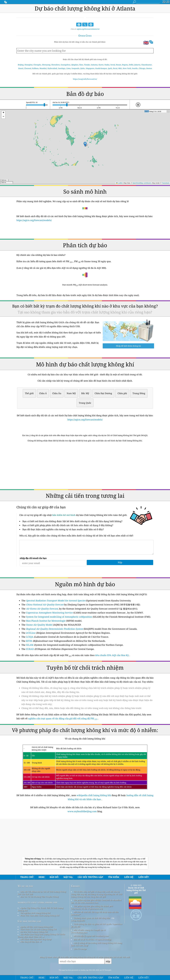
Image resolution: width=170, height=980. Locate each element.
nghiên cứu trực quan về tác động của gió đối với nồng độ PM (63, 718)
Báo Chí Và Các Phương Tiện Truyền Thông (39, 897)
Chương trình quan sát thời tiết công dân (92, 918)
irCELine (31, 633)
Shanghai (28, 65)
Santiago (62, 68)
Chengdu (37, 65)
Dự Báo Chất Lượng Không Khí (34, 932)
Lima (68, 68)
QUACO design (80, 949)
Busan (119, 65)
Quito (83, 68)
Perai (115, 68)
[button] (85, 144)
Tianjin (87, 65)
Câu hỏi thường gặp (29, 921)
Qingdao (75, 65)
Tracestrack (166, 183)
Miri (120, 68)
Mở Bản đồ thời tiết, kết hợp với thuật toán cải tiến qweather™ (95, 913)
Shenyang (46, 65)
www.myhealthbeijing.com (82, 811)
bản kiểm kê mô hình (64, 515)
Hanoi (21, 68)
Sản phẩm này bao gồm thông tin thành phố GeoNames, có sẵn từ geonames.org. (92, 907)
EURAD (30, 649)
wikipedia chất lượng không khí (94, 795)
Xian (81, 65)
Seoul (113, 65)
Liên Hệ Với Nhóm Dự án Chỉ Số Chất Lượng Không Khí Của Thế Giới (42, 893)
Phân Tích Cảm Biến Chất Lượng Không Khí (40, 915)
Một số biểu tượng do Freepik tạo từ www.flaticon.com (88, 931)
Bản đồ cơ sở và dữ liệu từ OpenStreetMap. (93, 939)
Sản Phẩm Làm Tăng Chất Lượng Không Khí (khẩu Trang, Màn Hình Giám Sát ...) (41, 935)
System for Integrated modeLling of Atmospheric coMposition (59, 617)
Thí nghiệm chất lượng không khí (35, 913)
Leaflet (119, 183)
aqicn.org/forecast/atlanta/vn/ (88, 29)
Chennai (28, 68)
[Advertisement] (85, 466)
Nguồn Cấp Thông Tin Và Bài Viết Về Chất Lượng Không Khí (40, 909)
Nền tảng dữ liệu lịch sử (31, 942)
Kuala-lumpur (101, 68)
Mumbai (43, 68)
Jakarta (137, 65)
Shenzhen (56, 65)
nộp (108, 961)
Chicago (142, 68)
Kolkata (35, 68)
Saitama (94, 65)
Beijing (21, 65)
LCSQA (30, 637)
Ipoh (110, 68)
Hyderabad (52, 68)
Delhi (131, 65)
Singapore (90, 68)
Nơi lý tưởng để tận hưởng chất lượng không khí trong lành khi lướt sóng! (97, 944)
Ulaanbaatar (147, 65)
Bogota (125, 65)
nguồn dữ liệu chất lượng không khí (37, 927)
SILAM (30, 645)
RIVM (29, 641)
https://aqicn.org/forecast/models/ (34, 220)
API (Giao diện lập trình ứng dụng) (36, 939)
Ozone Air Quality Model (39, 625)
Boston (149, 68)
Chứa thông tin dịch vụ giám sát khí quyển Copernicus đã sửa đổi (97, 925)
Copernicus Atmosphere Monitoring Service (49, 613)
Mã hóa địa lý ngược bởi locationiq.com (91, 936)
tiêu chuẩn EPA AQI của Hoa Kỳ (112, 655)
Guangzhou (65, 65)
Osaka (107, 65)
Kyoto (101, 65)
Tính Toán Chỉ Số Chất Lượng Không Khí (38, 929)
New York (127, 68)
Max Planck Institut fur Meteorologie (46, 621)
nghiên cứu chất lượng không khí (37, 902)
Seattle (135, 68)
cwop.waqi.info (78, 920)
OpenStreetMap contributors (142, 183)
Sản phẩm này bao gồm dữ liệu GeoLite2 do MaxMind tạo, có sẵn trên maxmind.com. (96, 901)
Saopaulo (75, 68)
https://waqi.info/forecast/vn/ (85, 79)
